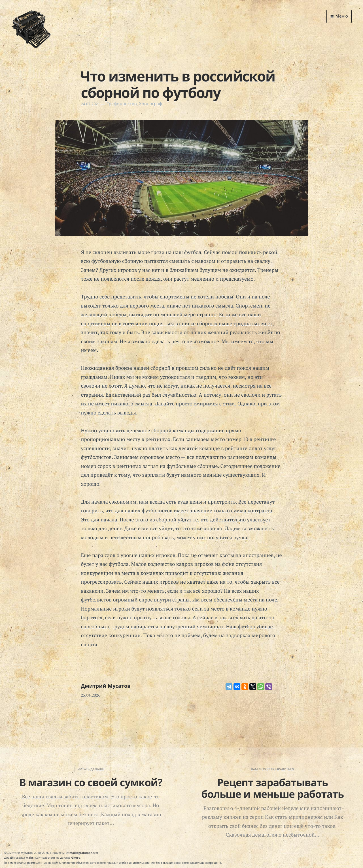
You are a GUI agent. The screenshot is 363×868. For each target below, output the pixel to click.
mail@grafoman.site (84, 853)
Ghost (76, 858)
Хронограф (151, 104)
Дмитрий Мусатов (106, 686)
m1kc (30, 858)
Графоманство (122, 104)
